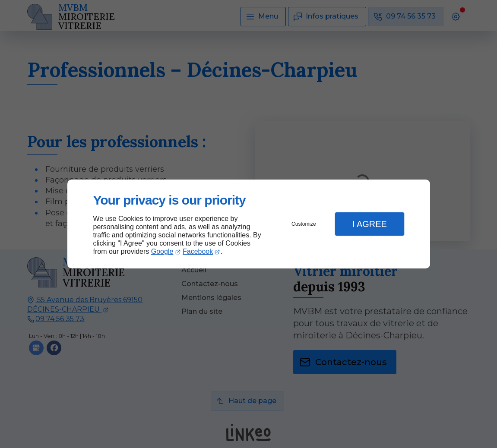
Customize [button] (304, 224)
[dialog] (249, 224)
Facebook (198, 251)
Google (162, 251)
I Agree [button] (370, 224)
